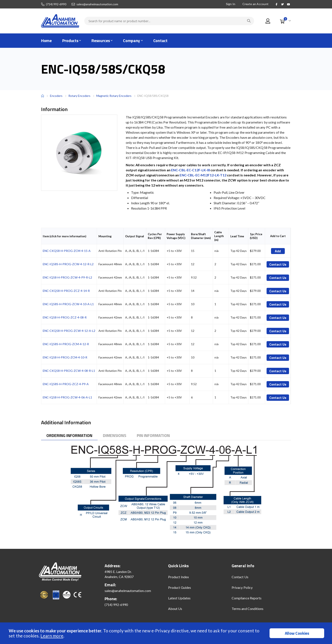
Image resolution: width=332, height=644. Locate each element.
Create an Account (255, 4)
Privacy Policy (242, 587)
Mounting (105, 236)
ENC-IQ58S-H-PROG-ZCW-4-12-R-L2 (68, 264)
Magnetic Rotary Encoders (114, 96)
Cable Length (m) (219, 236)
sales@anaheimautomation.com (97, 4)
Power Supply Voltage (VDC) (176, 236)
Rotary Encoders (79, 96)
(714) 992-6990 (56, 4)
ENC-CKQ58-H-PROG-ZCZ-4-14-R (66, 291)
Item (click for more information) (64, 236)
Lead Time (237, 236)
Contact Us (240, 577)
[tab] (69, 436)
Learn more (52, 636)
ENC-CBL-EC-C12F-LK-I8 (190, 170)
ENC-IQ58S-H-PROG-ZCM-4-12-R (66, 344)
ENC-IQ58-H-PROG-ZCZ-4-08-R (65, 317)
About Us (175, 609)
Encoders (56, 96)
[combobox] (169, 21)
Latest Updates (179, 598)
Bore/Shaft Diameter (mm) (201, 236)
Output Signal (135, 236)
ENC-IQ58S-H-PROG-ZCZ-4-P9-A (66, 384)
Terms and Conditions (248, 609)
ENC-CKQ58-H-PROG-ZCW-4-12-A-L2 (69, 331)
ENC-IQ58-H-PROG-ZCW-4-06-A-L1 (67, 397)
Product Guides (180, 587)
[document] (167, 633)
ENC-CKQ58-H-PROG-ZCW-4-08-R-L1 (69, 371)
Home (43, 96)
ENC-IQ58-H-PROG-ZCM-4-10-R (65, 357)
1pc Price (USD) (256, 236)
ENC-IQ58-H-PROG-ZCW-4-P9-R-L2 (67, 277)
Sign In (230, 4)
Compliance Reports (247, 598)
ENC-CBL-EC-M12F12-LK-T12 (203, 175)
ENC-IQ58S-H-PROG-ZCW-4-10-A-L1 (68, 304)
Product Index (178, 577)
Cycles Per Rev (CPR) (155, 236)
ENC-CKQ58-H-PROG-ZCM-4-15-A (67, 251)
